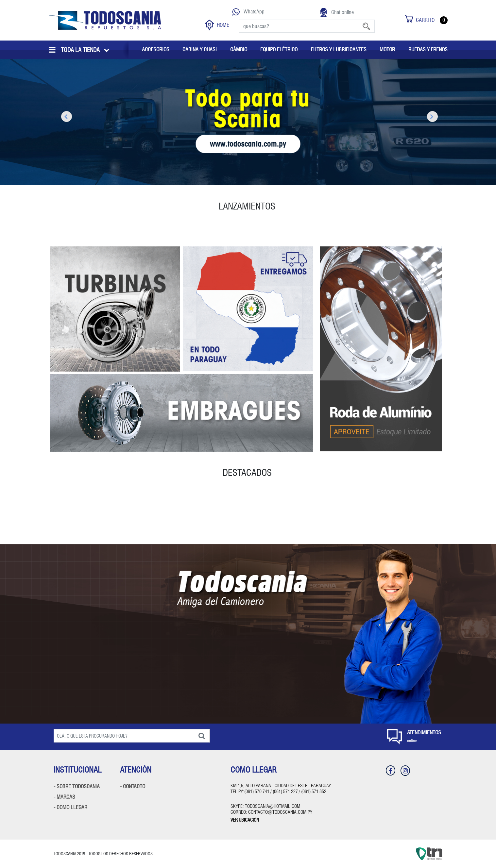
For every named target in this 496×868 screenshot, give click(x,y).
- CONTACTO (133, 786)
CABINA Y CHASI (200, 50)
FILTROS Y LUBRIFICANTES (339, 50)
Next (430, 117)
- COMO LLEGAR (70, 807)
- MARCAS (64, 797)
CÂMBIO (239, 50)
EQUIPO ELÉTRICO (279, 50)
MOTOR (387, 50)
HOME (217, 25)
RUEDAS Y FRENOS (428, 50)
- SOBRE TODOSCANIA (77, 786)
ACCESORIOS (156, 50)
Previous (64, 117)
